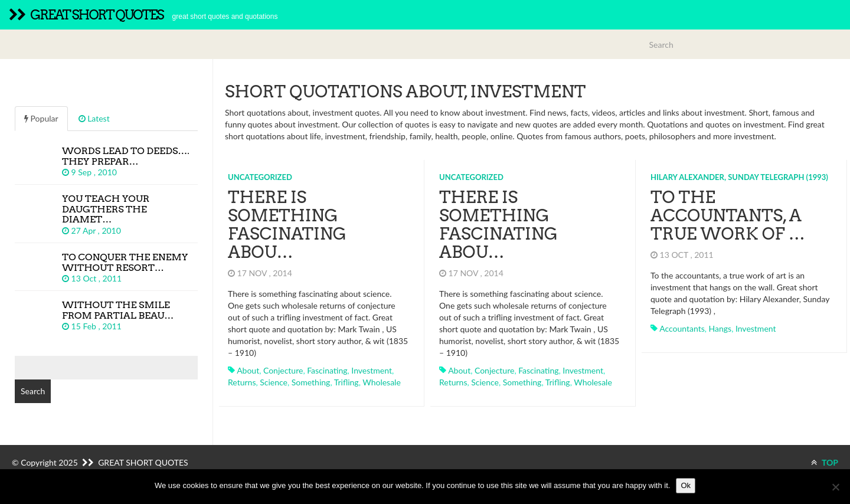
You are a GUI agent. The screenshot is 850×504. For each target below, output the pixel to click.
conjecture (283, 370)
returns (242, 382)
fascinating (327, 370)
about (248, 370)
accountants (682, 328)
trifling (346, 382)
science (274, 382)
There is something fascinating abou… (287, 224)
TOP (825, 462)
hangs (720, 328)
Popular (41, 118)
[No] (835, 487)
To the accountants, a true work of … (728, 215)
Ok (686, 485)
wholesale (382, 382)
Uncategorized (260, 177)
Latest (94, 118)
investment (372, 370)
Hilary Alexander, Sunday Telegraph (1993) (739, 177)
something (311, 382)
